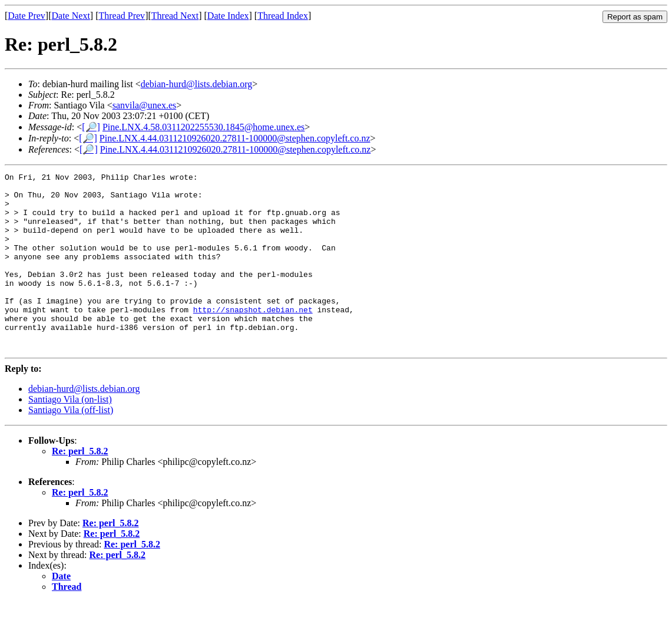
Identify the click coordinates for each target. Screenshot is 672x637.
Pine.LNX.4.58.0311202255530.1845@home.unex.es (203, 127)
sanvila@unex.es (144, 105)
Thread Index (283, 16)
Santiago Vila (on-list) (70, 435)
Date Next (71, 16)
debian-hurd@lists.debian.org (197, 84)
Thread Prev (122, 16)
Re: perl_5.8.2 (80, 486)
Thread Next (175, 16)
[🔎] (91, 127)
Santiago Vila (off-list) (71, 445)
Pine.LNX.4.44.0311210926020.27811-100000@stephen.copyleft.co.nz (235, 138)
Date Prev (27, 16)
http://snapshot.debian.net (253, 338)
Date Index (228, 16)
